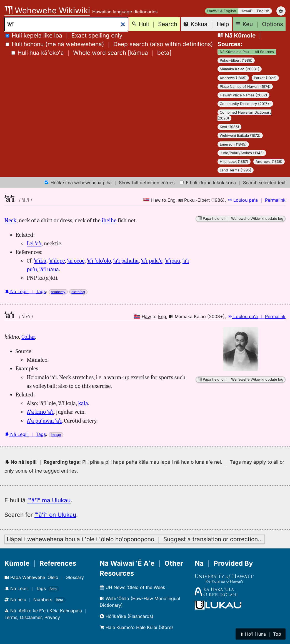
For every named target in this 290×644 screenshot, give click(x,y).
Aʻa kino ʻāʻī (40, 412)
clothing (78, 292)
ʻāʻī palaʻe (152, 261)
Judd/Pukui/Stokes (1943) (242, 153)
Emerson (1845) (233, 144)
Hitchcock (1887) (234, 162)
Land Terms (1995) (236, 170)
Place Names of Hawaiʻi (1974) (245, 87)
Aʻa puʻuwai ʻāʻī (44, 421)
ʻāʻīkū (40, 261)
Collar (28, 337)
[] (92, 53)
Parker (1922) (265, 78)
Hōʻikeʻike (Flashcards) (127, 616)
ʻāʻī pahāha (126, 261)
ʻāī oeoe (76, 261)
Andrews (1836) (269, 162)
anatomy (58, 292)
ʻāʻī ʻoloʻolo (99, 261)
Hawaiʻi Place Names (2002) (243, 95)
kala (83, 403)
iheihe (109, 220)
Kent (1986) (229, 127)
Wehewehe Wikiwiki (47, 10)
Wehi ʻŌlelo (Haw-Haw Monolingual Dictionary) (140, 602)
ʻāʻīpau (172, 261)
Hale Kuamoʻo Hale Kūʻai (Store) (136, 627)
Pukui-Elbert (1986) (236, 60)
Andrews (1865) (233, 78)
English (263, 11)
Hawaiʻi (247, 11)
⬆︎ (261, 634)
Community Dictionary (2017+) (245, 104)
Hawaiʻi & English (222, 11)
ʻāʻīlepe (57, 261)
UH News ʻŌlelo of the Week (132, 587)
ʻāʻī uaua (49, 269)
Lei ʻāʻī (34, 243)
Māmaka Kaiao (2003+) (240, 69)
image (56, 435)
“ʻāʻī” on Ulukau (55, 515)
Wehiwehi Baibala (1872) (240, 135)
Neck (10, 220)
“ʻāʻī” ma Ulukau (49, 500)
